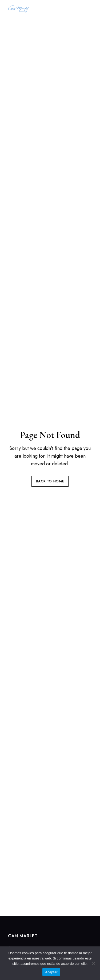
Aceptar (51, 972)
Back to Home (50, 481)
